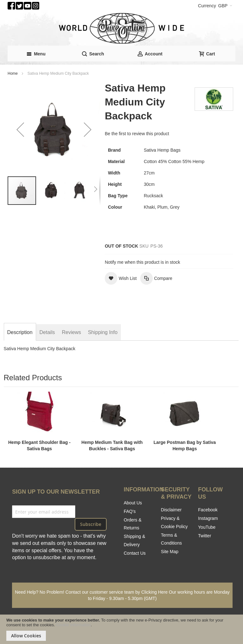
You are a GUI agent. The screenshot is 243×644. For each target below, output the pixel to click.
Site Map (170, 552)
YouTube (207, 527)
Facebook (208, 510)
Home (13, 73)
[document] (121, 629)
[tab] (20, 332)
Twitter (205, 536)
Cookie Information (74, 625)
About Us (133, 503)
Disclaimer (171, 510)
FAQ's (130, 511)
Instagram (208, 518)
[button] (20, 129)
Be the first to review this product (137, 134)
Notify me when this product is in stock (142, 262)
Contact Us (135, 553)
